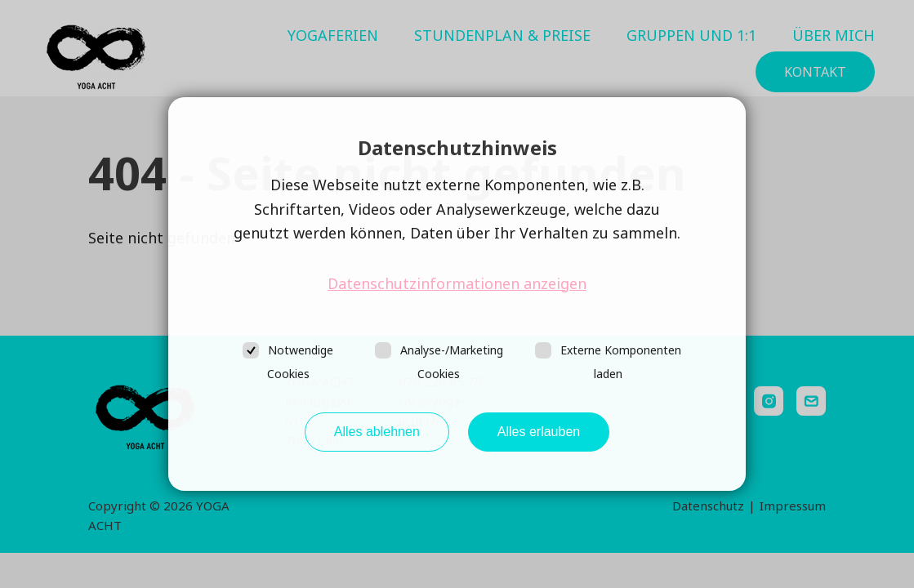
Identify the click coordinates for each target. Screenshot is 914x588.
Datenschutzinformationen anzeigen (457, 283)
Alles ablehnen (377, 432)
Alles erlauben (539, 432)
